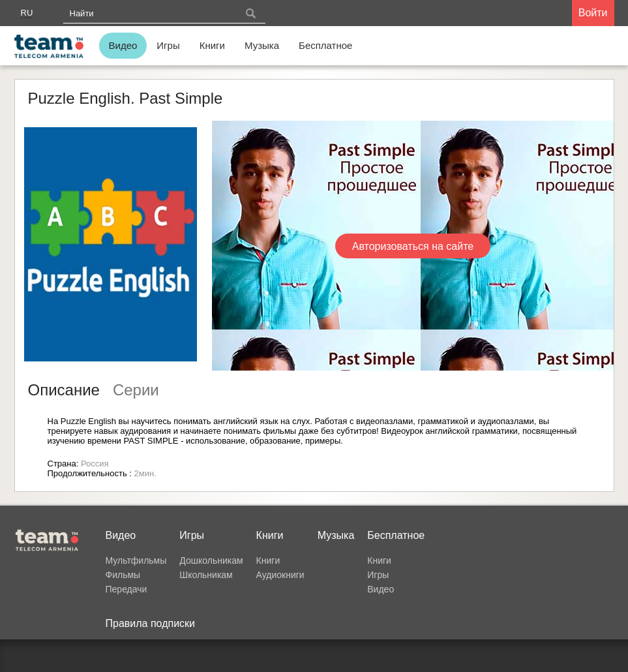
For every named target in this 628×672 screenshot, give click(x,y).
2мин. (145, 473)
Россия (95, 464)
